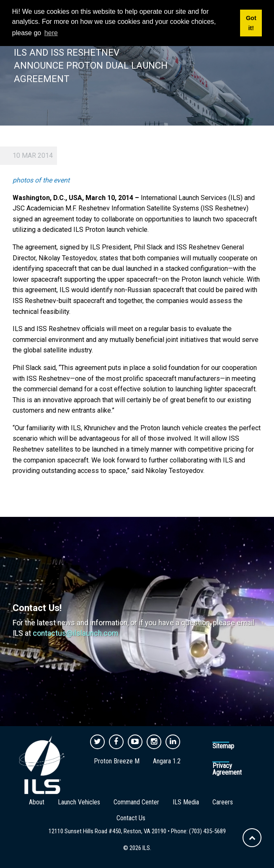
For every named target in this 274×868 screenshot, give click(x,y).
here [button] (51, 33)
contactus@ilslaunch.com (75, 633)
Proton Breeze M (117, 761)
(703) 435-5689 (207, 831)
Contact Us (131, 818)
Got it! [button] (251, 23)
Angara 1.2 (167, 761)
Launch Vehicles (79, 802)
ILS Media (186, 802)
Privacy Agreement (227, 769)
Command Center (136, 802)
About (37, 802)
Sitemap (223, 746)
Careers (223, 802)
